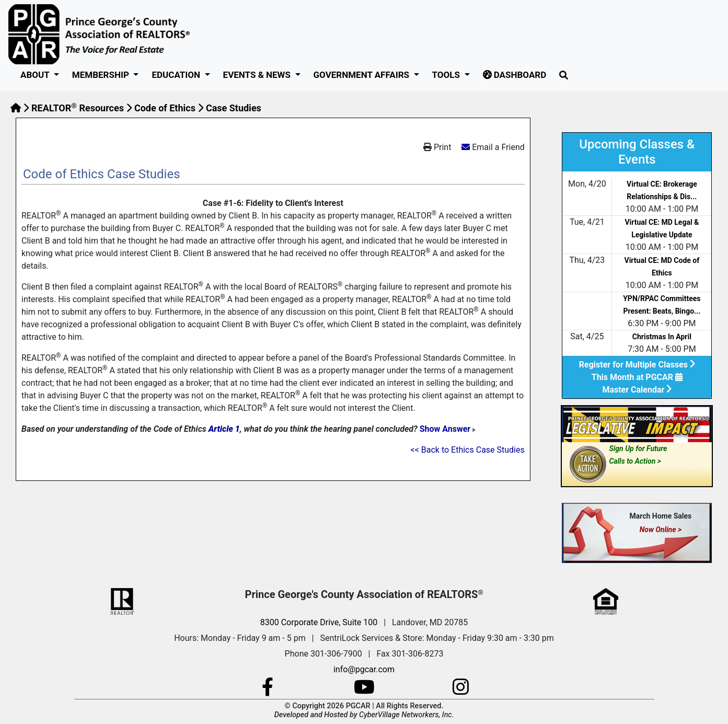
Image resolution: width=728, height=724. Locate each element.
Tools (447, 75)
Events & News (258, 75)
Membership (102, 75)
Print (437, 147)
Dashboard (515, 75)
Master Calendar (637, 390)
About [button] (36, 75)
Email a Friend (498, 147)
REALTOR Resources (78, 108)
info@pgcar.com (364, 669)
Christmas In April (662, 337)
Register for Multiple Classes (637, 365)
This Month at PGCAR (637, 377)
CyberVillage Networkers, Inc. (406, 715)
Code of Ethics (165, 108)
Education (177, 75)
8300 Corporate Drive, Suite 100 (319, 622)
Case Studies (234, 108)
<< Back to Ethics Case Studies (468, 450)
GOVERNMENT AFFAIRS (363, 75)
